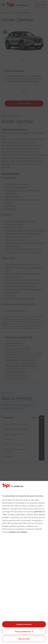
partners (38, 511)
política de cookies (18, 532)
